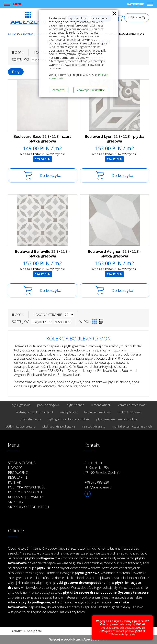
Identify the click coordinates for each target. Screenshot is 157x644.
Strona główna (21, 34)
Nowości (16, 468)
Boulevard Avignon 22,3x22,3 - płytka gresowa (114, 254)
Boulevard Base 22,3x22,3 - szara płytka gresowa (43, 139)
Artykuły (16, 502)
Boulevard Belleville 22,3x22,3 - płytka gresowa (42, 254)
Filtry (16, 72)
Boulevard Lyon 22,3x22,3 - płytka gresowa (115, 139)
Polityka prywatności (27, 487)
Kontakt (15, 482)
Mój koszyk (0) (137, 18)
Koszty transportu (25, 492)
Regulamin (18, 477)
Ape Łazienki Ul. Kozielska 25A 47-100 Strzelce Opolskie (102, 468)
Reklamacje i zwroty (26, 497)
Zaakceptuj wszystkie (91, 90)
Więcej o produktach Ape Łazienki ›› (78, 639)
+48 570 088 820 (97, 482)
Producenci (18, 473)
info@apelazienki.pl (98, 487)
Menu (18, 4)
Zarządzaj (59, 90)
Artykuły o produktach (29, 507)
